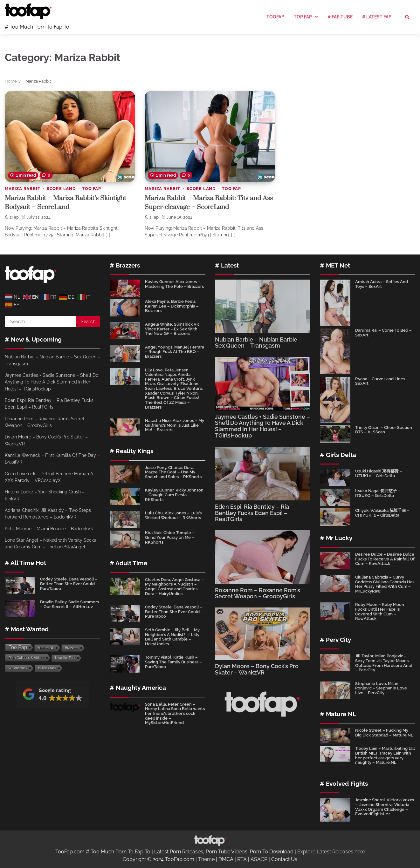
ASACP (259, 859)
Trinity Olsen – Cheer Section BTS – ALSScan (384, 430)
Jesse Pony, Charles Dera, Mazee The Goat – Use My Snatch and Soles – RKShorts (173, 472)
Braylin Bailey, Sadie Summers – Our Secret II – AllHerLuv (69, 604)
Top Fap (303, 17)
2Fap (12, 217)
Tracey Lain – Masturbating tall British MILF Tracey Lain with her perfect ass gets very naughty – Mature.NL (385, 755)
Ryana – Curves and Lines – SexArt (382, 381)
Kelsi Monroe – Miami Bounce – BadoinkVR (49, 529)
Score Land (61, 189)
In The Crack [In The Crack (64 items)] (47, 668)
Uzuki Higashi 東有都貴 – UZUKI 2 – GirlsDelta (379, 473)
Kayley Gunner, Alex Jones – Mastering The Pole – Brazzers (174, 284)
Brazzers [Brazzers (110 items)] (72, 648)
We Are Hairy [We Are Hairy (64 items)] (18, 668)
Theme (206, 859)
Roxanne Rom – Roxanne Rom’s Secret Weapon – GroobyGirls (258, 593)
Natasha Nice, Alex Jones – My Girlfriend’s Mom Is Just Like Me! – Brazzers (175, 425)
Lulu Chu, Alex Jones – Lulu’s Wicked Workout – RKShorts (173, 515)
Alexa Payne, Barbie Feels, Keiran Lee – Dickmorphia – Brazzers (172, 306)
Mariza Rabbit (22, 189)
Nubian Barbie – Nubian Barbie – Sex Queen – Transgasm (258, 343)
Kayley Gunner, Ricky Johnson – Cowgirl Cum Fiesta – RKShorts (174, 495)
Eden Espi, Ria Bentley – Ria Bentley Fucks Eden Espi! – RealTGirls (252, 513)
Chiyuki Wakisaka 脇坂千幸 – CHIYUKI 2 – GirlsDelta (382, 513)
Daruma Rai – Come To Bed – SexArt (383, 333)
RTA (242, 859)
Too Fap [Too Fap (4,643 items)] (18, 647)
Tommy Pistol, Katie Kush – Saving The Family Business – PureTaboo (173, 662)
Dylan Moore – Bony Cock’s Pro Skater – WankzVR (257, 669)
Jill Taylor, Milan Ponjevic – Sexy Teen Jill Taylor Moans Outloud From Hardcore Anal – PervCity (384, 663)
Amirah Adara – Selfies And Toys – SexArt (382, 284)
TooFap (275, 17)
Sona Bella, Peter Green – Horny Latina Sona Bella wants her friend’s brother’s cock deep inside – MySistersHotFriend (175, 713)
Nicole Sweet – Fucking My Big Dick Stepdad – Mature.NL (384, 733)
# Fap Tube (340, 17)
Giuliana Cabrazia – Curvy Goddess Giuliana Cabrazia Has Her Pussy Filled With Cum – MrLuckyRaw (385, 584)
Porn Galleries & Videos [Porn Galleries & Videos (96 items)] (26, 658)
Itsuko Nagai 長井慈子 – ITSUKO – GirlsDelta (378, 493)
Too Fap (92, 189)
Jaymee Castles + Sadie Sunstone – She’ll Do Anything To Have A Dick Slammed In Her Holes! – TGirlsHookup (52, 382)
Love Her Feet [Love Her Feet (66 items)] (65, 658)
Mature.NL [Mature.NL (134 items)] (46, 648)
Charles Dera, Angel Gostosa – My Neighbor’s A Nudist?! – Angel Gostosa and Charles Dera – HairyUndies (174, 587)
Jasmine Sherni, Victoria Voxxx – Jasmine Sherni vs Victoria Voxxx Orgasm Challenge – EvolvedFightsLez (385, 807)
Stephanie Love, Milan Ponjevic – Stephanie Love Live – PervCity (381, 688)
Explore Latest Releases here (331, 852)
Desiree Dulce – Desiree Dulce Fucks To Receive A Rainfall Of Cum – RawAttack (385, 559)
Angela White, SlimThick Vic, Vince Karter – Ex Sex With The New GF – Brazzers (173, 329)
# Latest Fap (377, 17)
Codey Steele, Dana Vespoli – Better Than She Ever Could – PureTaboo (69, 584)
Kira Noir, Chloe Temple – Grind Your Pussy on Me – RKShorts (170, 537)
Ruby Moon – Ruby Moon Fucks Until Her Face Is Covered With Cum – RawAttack (380, 611)
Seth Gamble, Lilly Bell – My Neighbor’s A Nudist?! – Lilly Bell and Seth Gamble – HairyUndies (172, 637)
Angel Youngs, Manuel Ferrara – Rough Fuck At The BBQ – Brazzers (175, 352)
